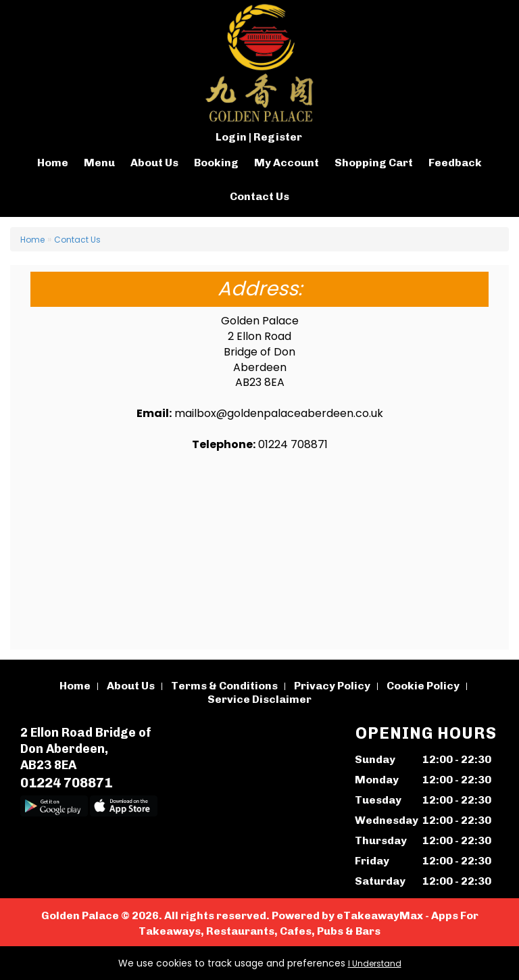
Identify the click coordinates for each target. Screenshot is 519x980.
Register (278, 137)
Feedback (455, 163)
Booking (216, 163)
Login (231, 137)
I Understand (375, 963)
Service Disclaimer (259, 699)
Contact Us (259, 196)
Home (53, 163)
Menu (99, 163)
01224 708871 (66, 783)
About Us (154, 163)
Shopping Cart (374, 163)
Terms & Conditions (224, 686)
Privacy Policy (332, 686)
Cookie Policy (423, 686)
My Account (287, 163)
